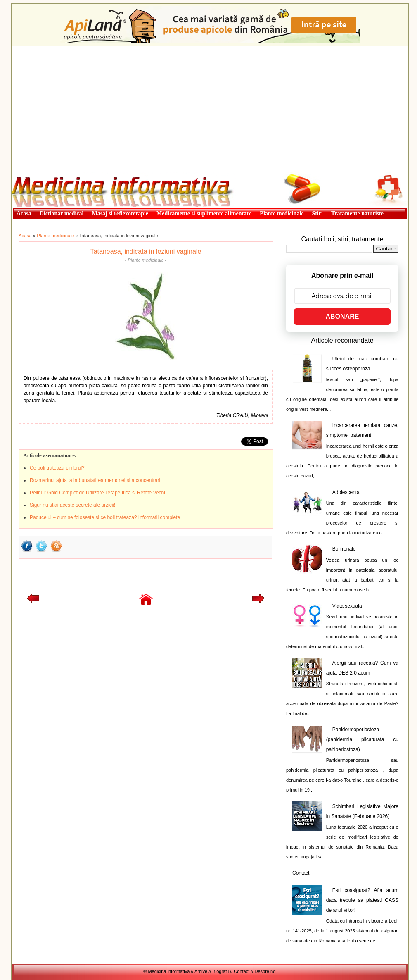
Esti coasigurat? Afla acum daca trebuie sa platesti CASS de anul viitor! (362, 900)
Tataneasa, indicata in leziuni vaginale (146, 252)
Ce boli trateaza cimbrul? (57, 468)
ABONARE (342, 316)
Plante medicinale (55, 236)
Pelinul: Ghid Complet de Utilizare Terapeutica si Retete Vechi (97, 493)
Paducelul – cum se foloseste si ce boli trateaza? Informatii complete (105, 517)
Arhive (201, 971)
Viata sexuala (347, 606)
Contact (301, 873)
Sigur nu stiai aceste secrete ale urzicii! (72, 505)
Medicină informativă (33, 173)
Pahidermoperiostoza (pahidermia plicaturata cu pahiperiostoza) (362, 739)
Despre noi (266, 971)
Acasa (25, 236)
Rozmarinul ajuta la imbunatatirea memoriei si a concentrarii (96, 480)
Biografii (220, 971)
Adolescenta (346, 492)
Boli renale (344, 549)
